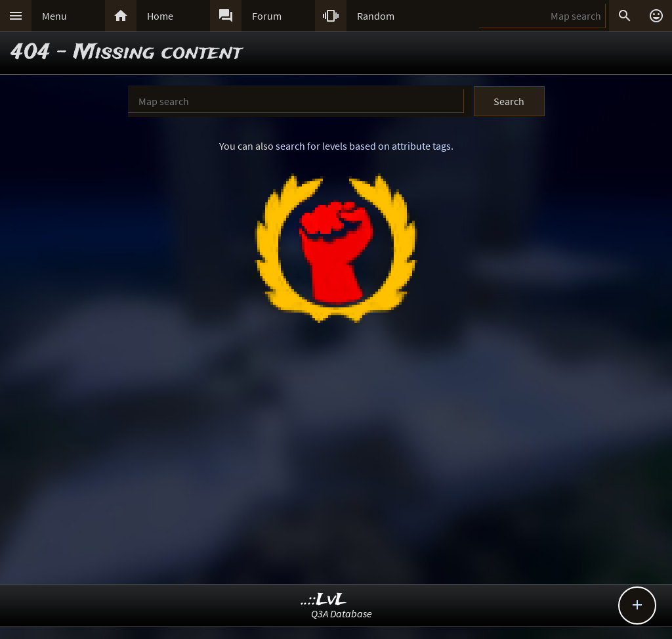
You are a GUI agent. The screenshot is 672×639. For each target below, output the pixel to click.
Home (160, 16)
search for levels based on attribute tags (363, 146)
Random (376, 16)
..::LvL (324, 600)
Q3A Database (342, 613)
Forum (267, 16)
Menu (54, 16)
